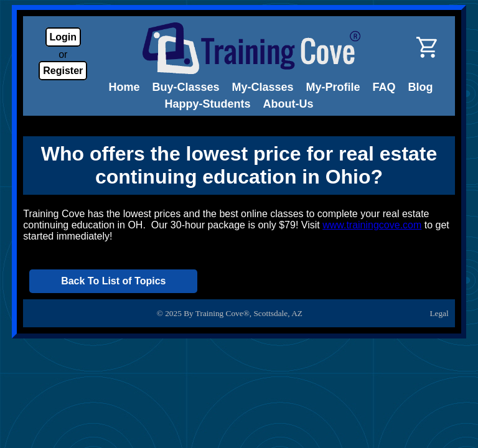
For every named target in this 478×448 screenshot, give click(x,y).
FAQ (384, 87)
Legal (439, 313)
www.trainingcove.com (372, 225)
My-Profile (333, 87)
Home (124, 87)
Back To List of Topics (113, 281)
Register (63, 71)
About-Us (288, 104)
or (63, 54)
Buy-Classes (185, 87)
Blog (421, 87)
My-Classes (263, 87)
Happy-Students (208, 104)
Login (63, 37)
